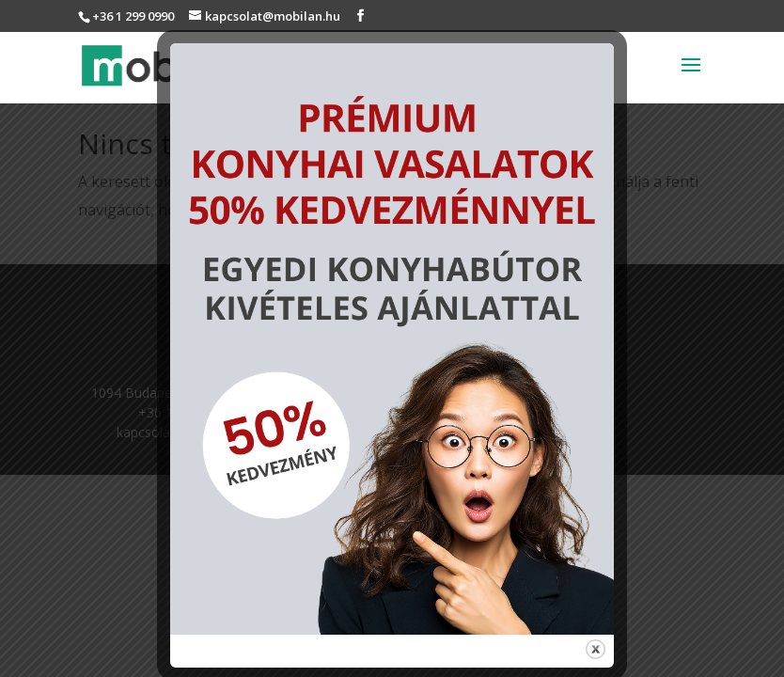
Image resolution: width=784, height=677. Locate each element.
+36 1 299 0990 (133, 16)
